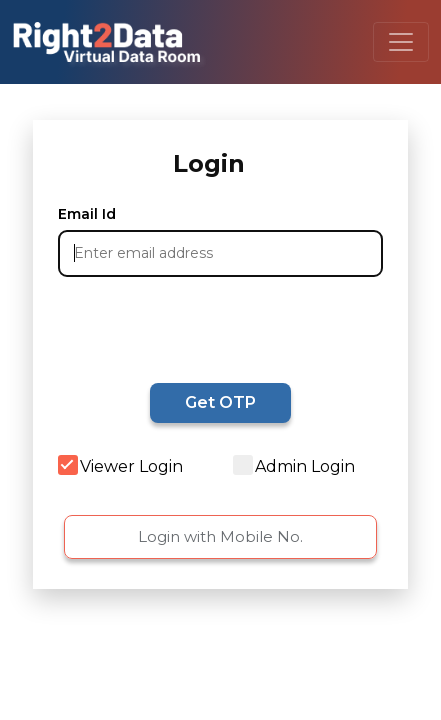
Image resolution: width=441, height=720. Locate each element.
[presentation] (179, 327)
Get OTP (220, 402)
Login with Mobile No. (220, 536)
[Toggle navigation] (401, 42)
